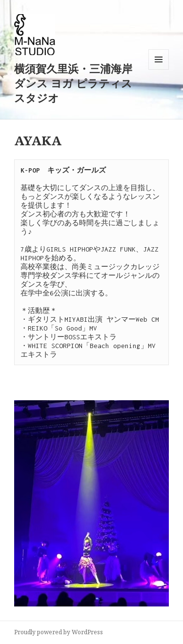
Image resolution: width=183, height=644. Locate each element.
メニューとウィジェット (159, 69)
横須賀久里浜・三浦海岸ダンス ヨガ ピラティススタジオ (73, 83)
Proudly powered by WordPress (59, 632)
